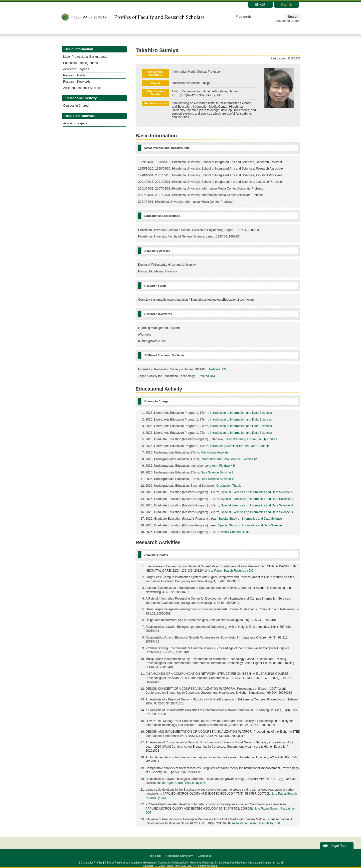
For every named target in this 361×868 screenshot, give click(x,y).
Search (293, 17)
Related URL (218, 369)
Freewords (244, 17)
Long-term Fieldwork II (220, 466)
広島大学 (84, 17)
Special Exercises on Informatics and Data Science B (257, 505)
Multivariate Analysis (215, 452)
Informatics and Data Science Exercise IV (229, 459)
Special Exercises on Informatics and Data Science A (257, 492)
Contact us (205, 856)
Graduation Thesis (229, 486)
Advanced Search (288, 21)
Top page (156, 856)
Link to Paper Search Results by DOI (229, 571)
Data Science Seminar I (217, 472)
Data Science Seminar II (217, 479)
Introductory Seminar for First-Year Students (240, 446)
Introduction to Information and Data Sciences (241, 413)
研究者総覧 (159, 17)
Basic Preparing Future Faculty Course (251, 439)
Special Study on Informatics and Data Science (250, 519)
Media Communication (236, 532)
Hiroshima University (180, 856)
